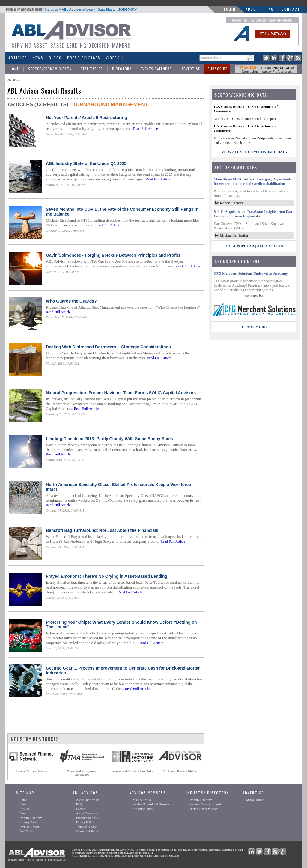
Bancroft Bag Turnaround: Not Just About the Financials (102, 530)
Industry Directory (31, 818)
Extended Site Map (88, 818)
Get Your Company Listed (205, 804)
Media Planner (255, 800)
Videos (113, 58)
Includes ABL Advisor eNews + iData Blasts (72, 10)
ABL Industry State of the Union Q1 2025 (86, 163)
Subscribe (217, 69)
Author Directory (86, 813)
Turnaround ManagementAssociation (82, 773)
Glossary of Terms (87, 831)
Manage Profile (142, 800)
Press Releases (84, 58)
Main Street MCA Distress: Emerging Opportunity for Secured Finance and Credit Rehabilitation (253, 182)
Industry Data (28, 822)
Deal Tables (92, 69)
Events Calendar (156, 69)
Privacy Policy (85, 822)
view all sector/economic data (254, 152)
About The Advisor (88, 800)
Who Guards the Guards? (71, 301)
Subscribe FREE (143, 809)
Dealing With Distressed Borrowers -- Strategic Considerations (108, 347)
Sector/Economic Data (50, 69)
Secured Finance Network (31, 771)
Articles (18, 58)
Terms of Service (86, 827)
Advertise (191, 69)
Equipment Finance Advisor (180, 771)
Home (14, 69)
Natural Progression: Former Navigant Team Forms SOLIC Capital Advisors (121, 393)
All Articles (270, 246)
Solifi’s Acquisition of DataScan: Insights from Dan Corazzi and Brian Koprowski (253, 214)
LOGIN (230, 9)
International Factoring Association (133, 771)
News (38, 58)
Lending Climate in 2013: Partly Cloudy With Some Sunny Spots (110, 439)
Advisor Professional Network (151, 804)
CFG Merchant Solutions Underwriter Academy (251, 273)
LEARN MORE (254, 327)
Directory (122, 69)
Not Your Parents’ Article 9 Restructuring (86, 118)
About (252, 9)
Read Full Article (146, 129)
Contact (291, 9)
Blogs (55, 58)
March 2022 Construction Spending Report (245, 119)
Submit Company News (204, 809)
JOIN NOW (127, 10)
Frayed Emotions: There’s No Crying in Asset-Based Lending (107, 576)
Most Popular (240, 246)
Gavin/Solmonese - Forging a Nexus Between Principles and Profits (113, 255)
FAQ (270, 9)
